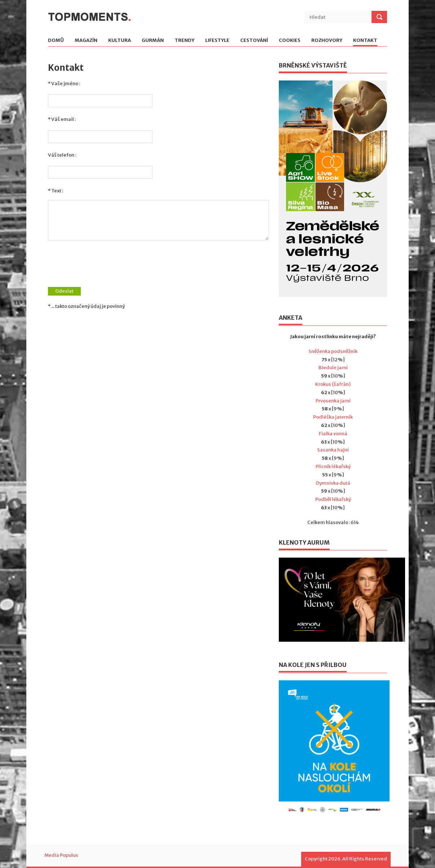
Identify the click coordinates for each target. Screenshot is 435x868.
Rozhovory (327, 41)
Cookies (290, 41)
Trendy (184, 41)
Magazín (86, 41)
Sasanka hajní (333, 450)
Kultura (120, 41)
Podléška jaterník (333, 417)
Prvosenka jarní (333, 401)
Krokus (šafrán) (333, 384)
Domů (56, 41)
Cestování (254, 41)
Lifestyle (217, 41)
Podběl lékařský (333, 499)
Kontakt (365, 41)
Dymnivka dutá (333, 483)
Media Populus (61, 855)
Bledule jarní (333, 368)
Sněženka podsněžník (333, 351)
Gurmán (153, 41)
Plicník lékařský (333, 466)
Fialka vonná (333, 434)
